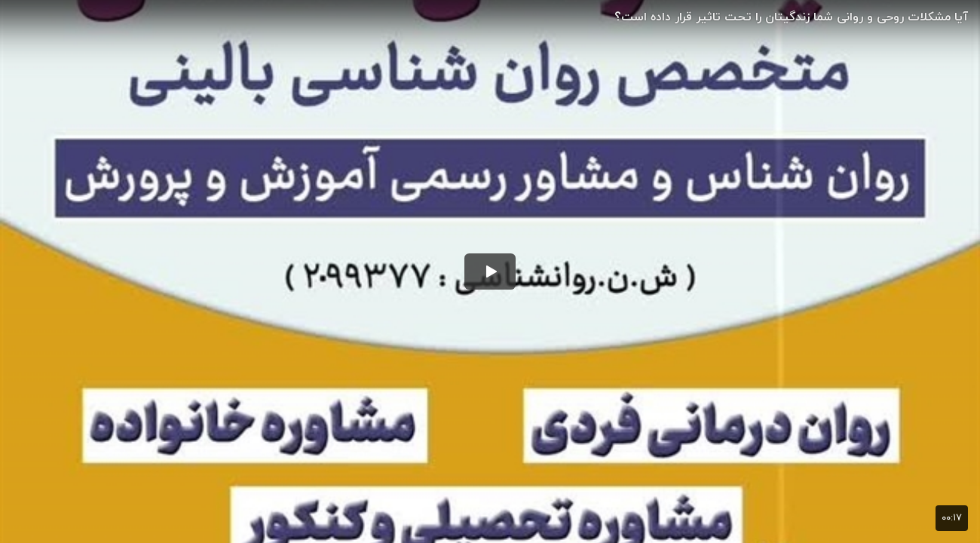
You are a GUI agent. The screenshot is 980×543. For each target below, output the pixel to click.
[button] (490, 271)
